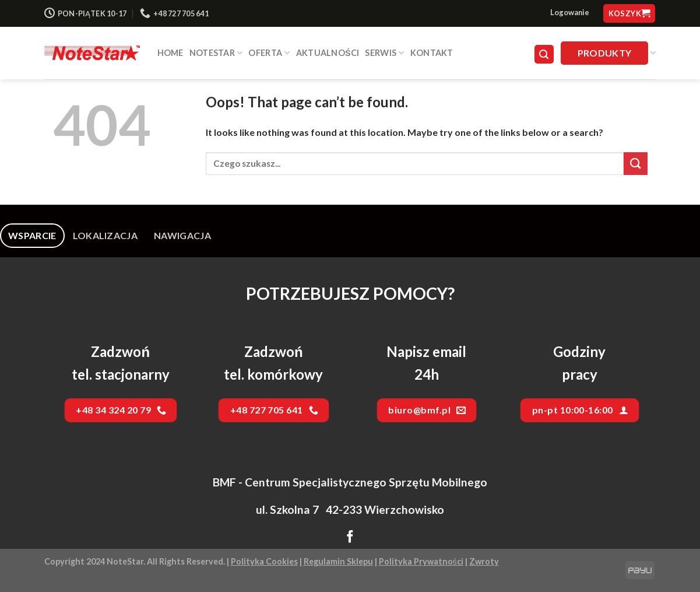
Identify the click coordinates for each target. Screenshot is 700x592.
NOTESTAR (216, 53)
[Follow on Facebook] (350, 538)
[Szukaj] (544, 55)
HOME (170, 53)
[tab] (32, 236)
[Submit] (635, 164)
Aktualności (328, 53)
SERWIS (384, 53)
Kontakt (432, 53)
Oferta (269, 53)
